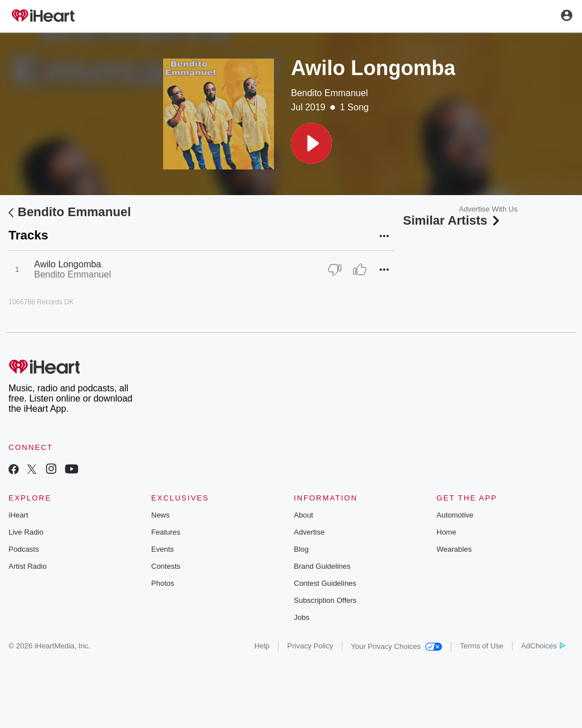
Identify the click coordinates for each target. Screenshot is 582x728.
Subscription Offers (325, 600)
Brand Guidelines (322, 566)
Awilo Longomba (68, 264)
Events (163, 549)
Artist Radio (28, 566)
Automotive (455, 515)
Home (446, 532)
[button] (311, 143)
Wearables (454, 549)
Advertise (309, 532)
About (304, 515)
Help (262, 646)
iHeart (18, 515)
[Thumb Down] (335, 270)
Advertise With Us (488, 209)
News (161, 515)
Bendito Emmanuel (329, 93)
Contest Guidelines (325, 583)
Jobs (302, 617)
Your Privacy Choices (396, 646)
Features (166, 532)
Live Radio (26, 532)
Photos (163, 583)
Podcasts (24, 549)
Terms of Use (482, 646)
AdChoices (543, 646)
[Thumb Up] (360, 270)
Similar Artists (452, 220)
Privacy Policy (310, 646)
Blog (301, 549)
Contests (166, 566)
